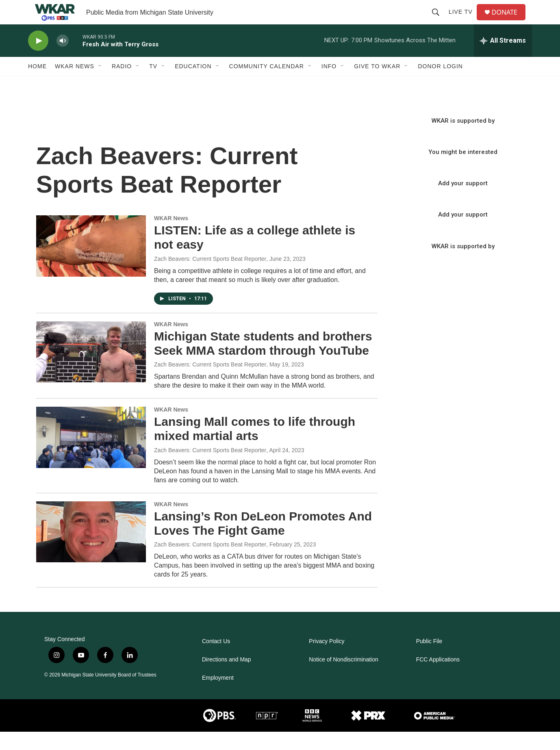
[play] (38, 59)
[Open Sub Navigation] (100, 85)
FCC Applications (438, 678)
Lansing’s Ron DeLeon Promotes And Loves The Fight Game (263, 542)
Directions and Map (227, 678)
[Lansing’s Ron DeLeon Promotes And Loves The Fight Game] (91, 550)
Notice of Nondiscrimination (343, 678)
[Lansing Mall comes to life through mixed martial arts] (91, 455)
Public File (429, 660)
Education (193, 85)
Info (329, 85)
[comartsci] (142, 734)
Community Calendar (267, 85)
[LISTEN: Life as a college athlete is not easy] (91, 264)
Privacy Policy (327, 660)
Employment (218, 696)
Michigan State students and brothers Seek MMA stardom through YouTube (263, 362)
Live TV (464, 21)
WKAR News (75, 85)
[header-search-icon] (439, 21)
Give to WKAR (377, 85)
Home (37, 85)
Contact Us (216, 660)
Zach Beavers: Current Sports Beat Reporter (210, 277)
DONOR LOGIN (440, 85)
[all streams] (503, 59)
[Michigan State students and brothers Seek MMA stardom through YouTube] (91, 370)
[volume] (63, 59)
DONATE (509, 21)
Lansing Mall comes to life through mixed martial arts (255, 447)
